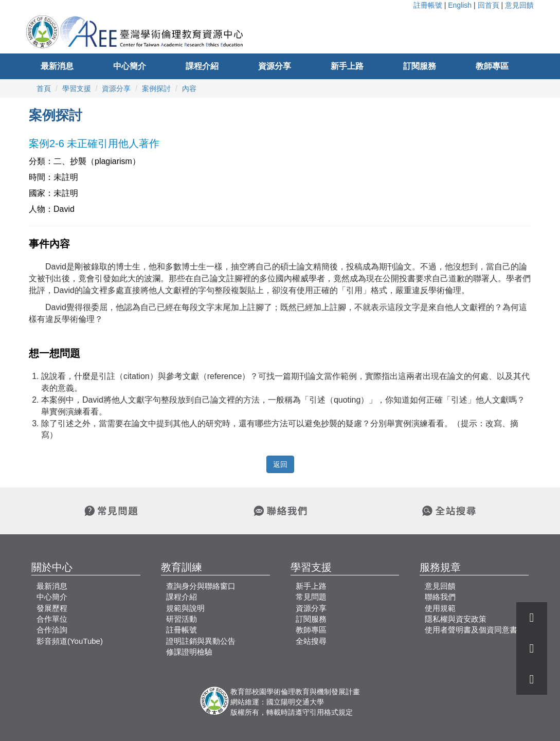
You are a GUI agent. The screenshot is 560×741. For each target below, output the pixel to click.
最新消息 (57, 66)
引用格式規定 (331, 712)
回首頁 (489, 5)
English (460, 5)
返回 (280, 464)
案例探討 (156, 88)
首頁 (44, 88)
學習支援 (77, 88)
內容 (189, 88)
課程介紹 (202, 66)
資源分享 (275, 66)
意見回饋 (519, 5)
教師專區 (492, 66)
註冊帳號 (428, 5)
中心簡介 (130, 66)
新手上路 (347, 66)
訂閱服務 (420, 66)
